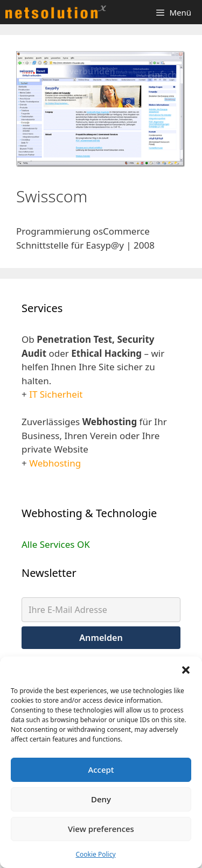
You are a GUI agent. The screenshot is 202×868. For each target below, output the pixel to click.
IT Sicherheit (56, 394)
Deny (101, 799)
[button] (186, 670)
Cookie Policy (95, 854)
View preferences (101, 829)
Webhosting (55, 463)
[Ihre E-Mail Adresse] (101, 610)
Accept (101, 770)
